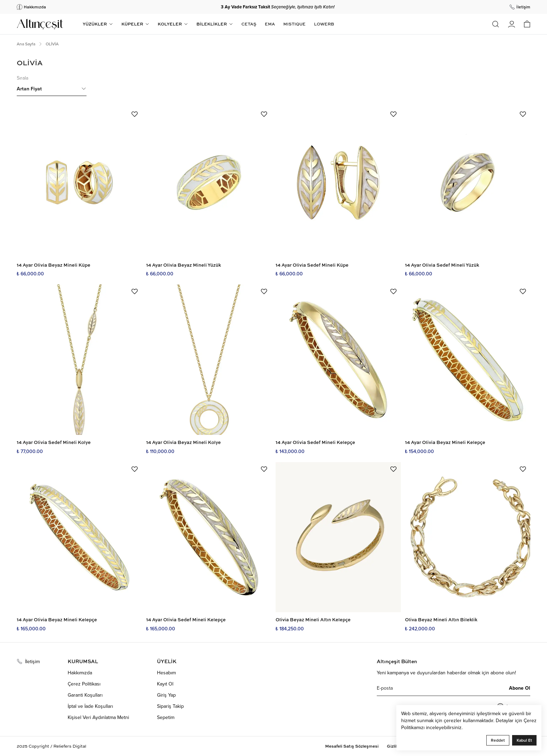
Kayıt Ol (165, 684)
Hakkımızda (80, 673)
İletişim (28, 661)
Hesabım (166, 673)
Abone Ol (520, 688)
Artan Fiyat (52, 89)
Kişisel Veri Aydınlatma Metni (98, 717)
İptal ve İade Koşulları (90, 706)
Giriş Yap (166, 695)
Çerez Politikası (84, 684)
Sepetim (166, 717)
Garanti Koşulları (85, 695)
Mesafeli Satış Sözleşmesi (352, 746)
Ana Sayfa (26, 44)
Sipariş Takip (170, 706)
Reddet (498, 740)
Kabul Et (524, 740)
